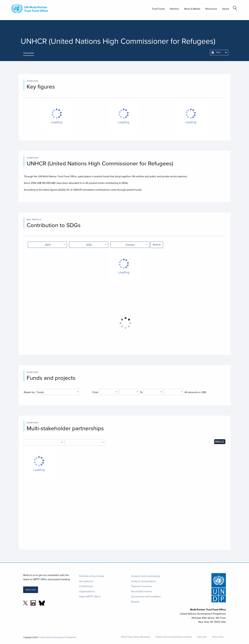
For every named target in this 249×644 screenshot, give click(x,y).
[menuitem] (219, 53)
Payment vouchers (142, 586)
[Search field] (235, 8)
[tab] (31, 53)
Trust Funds (158, 9)
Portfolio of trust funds (92, 576)
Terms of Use (218, 637)
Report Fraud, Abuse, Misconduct (136, 637)
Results (135, 602)
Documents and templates (146, 596)
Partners (174, 9)
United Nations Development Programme (58, 637)
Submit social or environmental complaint (174, 637)
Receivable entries (142, 591)
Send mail (31, 590)
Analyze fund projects (143, 581)
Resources (211, 9)
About (226, 9)
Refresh (157, 245)
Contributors (86, 586)
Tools (216, 52)
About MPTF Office (90, 596)
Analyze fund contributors (146, 576)
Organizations (87, 591)
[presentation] (31, 53)
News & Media (192, 9)
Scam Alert (202, 637)
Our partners (86, 581)
